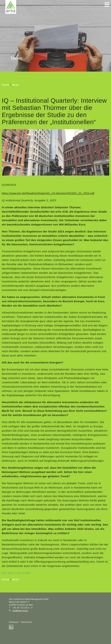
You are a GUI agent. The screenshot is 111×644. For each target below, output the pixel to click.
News (15, 85)
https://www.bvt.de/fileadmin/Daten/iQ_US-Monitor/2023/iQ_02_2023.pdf (48, 193)
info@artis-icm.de (20, 611)
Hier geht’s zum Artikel (16, 573)
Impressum (14, 622)
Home (6, 85)
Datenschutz (26, 622)
